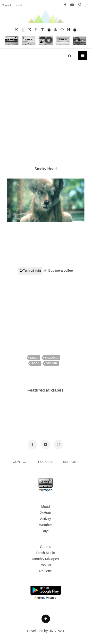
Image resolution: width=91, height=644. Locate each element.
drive (34, 358)
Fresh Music (45, 553)
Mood (45, 507)
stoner (52, 363)
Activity (45, 519)
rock (35, 363)
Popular (45, 565)
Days (46, 531)
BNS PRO (56, 631)
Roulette (45, 571)
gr (86, 5)
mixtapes (52, 358)
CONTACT (21, 462)
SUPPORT (71, 462)
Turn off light (30, 271)
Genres (46, 547)
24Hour (46, 513)
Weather (45, 525)
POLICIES (46, 462)
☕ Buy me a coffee (58, 270)
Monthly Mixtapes (45, 559)
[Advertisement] (45, 109)
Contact (7, 5)
